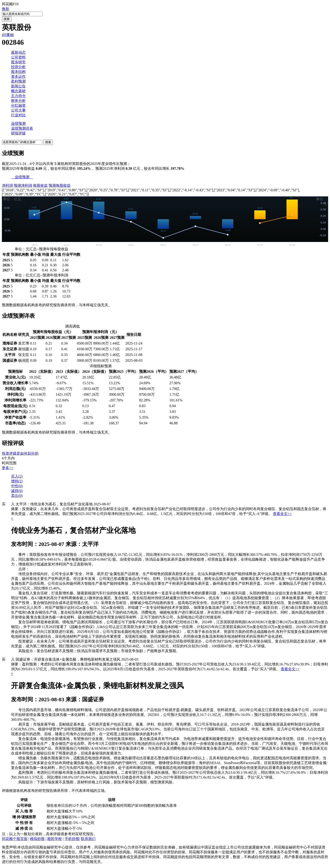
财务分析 (18, 101)
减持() (17, 491)
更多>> (8, 468)
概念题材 (18, 91)
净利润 (7, 185)
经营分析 (18, 67)
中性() (17, 486)
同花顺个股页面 (15, 839)
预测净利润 (23, 185)
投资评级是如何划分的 (20, 453)
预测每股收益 (60, 185)
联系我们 (88, 839)
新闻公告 (18, 86)
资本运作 (18, 77)
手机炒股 (72, 839)
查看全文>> (282, 514)
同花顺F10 (10, 4)
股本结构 (18, 72)
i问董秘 (8, 35)
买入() (17, 476)
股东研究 (18, 62)
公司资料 (18, 57)
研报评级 (18, 133)
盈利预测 (18, 81)
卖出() (17, 496)
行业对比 (18, 115)
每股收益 (40, 185)
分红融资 (18, 105)
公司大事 (18, 110)
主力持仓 (18, 96)
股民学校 (55, 839)
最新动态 (18, 52)
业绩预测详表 (22, 128)
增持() (17, 481)
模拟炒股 (37, 839)
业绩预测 (18, 124)
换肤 (5, 9)
